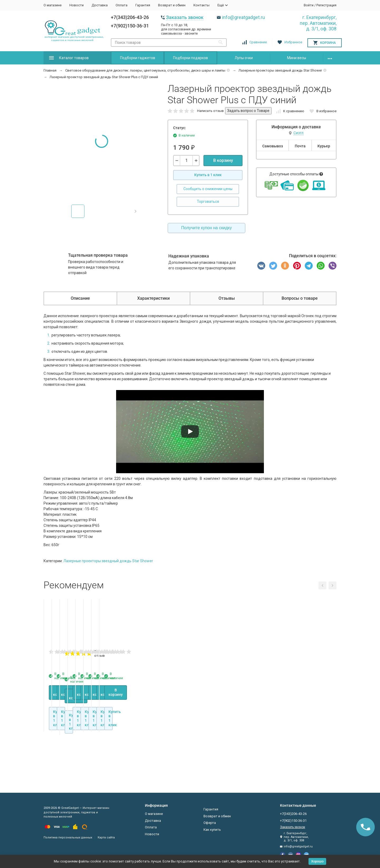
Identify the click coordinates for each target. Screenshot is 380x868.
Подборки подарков (191, 58)
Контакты (201, 5)
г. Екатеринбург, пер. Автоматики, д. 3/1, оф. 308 (318, 23)
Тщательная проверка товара (98, 255)
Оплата (122, 5)
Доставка (100, 5)
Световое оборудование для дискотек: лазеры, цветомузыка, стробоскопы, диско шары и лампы (145, 70)
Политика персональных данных (68, 837)
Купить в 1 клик (208, 175)
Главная (50, 70)
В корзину (223, 160)
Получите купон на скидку (207, 228)
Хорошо (317, 861)
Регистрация (326, 5)
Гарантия (143, 5)
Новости (77, 5)
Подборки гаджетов (138, 58)
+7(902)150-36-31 (130, 26)
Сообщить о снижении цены (208, 189)
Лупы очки (244, 58)
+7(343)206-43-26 (130, 17)
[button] (136, 211)
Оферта (210, 823)
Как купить (212, 830)
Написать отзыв (210, 111)
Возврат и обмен (172, 5)
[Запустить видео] (190, 431)
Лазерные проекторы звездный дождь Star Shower (280, 70)
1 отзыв (235, 718)
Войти (309, 5)
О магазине (53, 5)
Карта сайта (106, 837)
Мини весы (297, 58)
